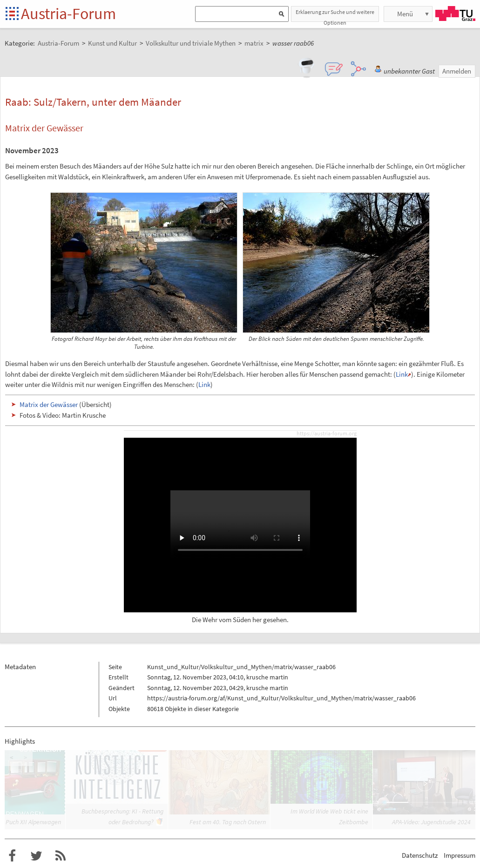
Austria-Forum (68, 14)
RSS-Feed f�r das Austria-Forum (61, 856)
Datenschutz (420, 855)
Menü (405, 14)
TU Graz (455, 14)
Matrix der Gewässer (49, 404)
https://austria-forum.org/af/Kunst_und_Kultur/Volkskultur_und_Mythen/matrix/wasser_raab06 (281, 698)
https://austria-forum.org (327, 434)
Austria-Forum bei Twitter (36, 856)
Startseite (13, 14)
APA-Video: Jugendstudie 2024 (431, 822)
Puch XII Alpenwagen (33, 822)
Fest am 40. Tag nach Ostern (228, 822)
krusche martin (267, 677)
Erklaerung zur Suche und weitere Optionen (335, 15)
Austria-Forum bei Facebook (12, 856)
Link (402, 374)
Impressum (460, 855)
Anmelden (457, 71)
